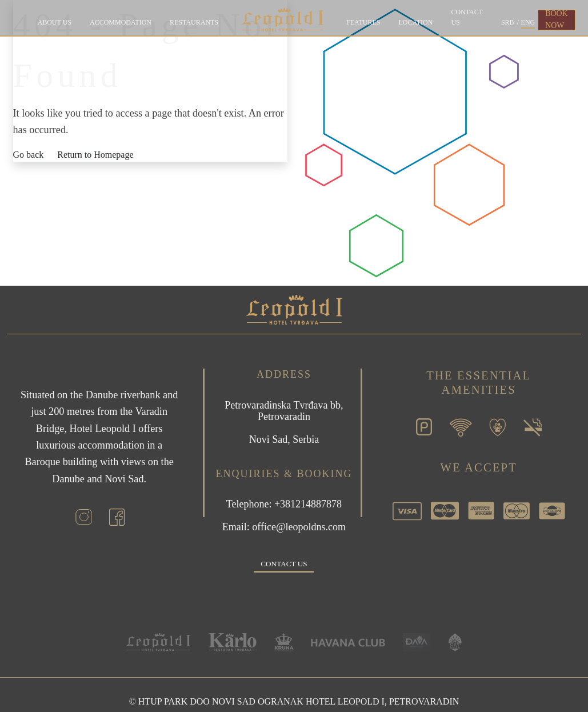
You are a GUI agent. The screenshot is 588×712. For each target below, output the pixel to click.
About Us (55, 22)
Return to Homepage (95, 155)
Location (415, 22)
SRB (508, 22)
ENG (528, 22)
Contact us (467, 17)
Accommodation (121, 22)
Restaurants (194, 22)
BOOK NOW (556, 20)
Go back (29, 155)
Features (363, 22)
